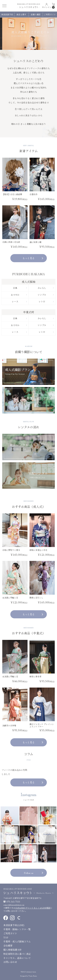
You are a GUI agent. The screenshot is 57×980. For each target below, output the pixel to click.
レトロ (46, 301)
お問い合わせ (10, 962)
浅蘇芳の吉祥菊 (9, 726)
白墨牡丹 (33, 194)
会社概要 (8, 946)
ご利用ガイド (50, 14)
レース (19, 301)
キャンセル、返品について (17, 958)
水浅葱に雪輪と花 (10, 598)
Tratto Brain (33, 976)
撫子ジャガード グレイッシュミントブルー (42, 725)
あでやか (19, 295)
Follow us (34, 873)
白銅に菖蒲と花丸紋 (11, 242)
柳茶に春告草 (35, 676)
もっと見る (33, 258)
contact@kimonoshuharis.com (14, 905)
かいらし (46, 288)
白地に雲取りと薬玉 (11, 550)
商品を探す (21, 14)
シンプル (46, 295)
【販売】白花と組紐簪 (12, 194)
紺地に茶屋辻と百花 (38, 550)
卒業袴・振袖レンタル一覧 (17, 929)
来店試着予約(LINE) (14, 925)
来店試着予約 (7, 14)
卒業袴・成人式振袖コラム (17, 941)
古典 (20, 288)
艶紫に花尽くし (36, 598)
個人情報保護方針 (12, 950)
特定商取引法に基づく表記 (17, 954)
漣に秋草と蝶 (35, 242)
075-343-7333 (13, 901)
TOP (6, 937)
